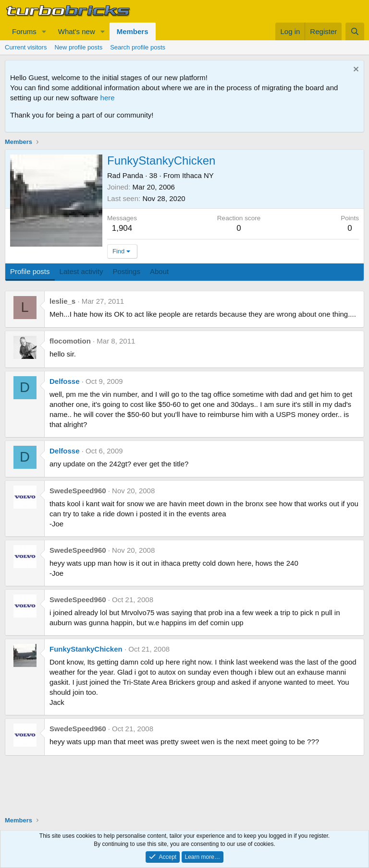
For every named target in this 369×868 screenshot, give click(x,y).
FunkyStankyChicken (86, 649)
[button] (44, 31)
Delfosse (65, 381)
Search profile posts (138, 47)
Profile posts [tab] (30, 271)
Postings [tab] (126, 271)
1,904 (122, 228)
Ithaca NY (198, 175)
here (108, 98)
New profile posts (78, 47)
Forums (24, 31)
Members (133, 31)
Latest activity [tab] (81, 271)
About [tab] (159, 271)
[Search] (355, 31)
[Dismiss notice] (355, 70)
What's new (77, 31)
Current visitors (26, 47)
